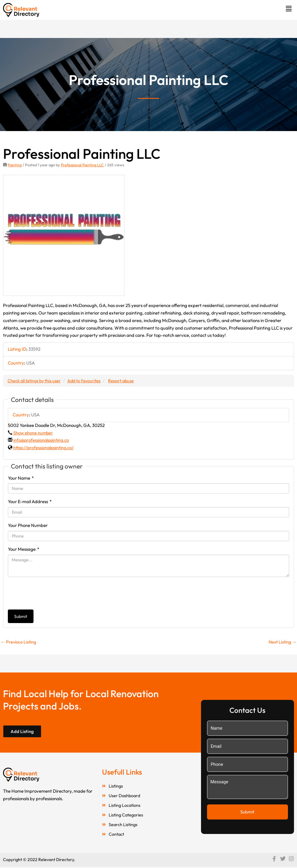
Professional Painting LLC (83, 165)
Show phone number (34, 432)
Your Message (24, 549)
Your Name (21, 478)
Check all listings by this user (35, 380)
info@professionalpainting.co (42, 440)
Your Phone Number (28, 525)
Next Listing (282, 642)
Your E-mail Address (30, 501)
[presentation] (54, 593)
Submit (21, 616)
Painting (15, 165)
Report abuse (125, 380)
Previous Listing (19, 642)
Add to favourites (87, 380)
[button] (289, 9)
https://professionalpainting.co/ (45, 448)
